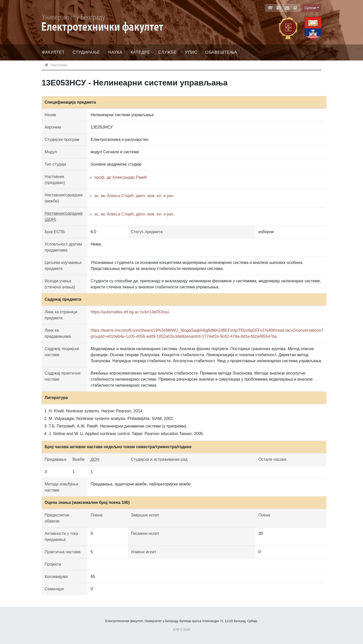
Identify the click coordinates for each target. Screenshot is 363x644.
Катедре (140, 52)
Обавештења (221, 52)
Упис (191, 52)
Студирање (86, 52)
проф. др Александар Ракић (120, 177)
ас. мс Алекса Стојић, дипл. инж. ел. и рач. (134, 196)
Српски (310, 8)
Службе (168, 52)
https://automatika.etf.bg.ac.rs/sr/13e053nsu (130, 312)
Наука (115, 52)
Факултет (53, 52)
